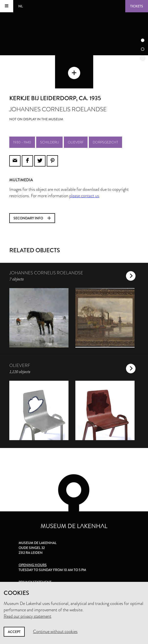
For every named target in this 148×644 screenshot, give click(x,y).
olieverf (76, 142)
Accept (14, 632)
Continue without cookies (55, 631)
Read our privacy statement (28, 616)
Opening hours (33, 565)
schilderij (49, 142)
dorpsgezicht (105, 142)
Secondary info (32, 218)
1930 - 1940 (22, 142)
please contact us (84, 196)
